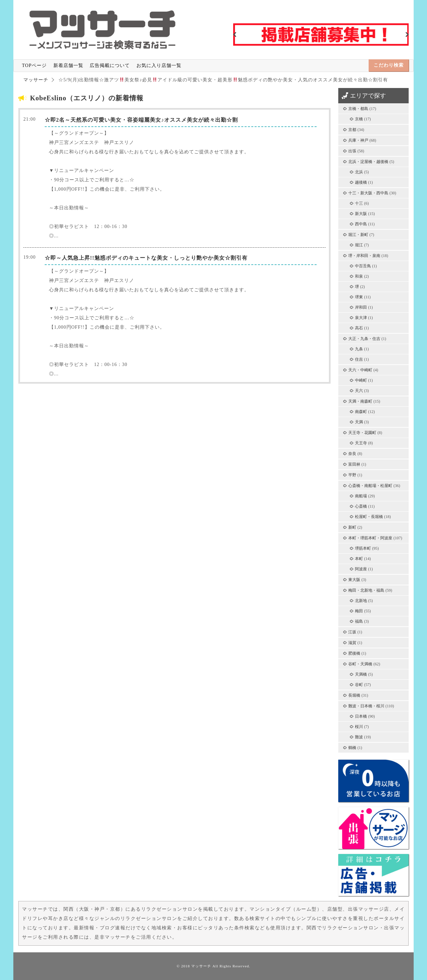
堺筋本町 (363, 548)
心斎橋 (361, 506)
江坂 (352, 632)
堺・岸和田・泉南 (364, 256)
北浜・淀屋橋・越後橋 (368, 162)
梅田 (359, 611)
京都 (352, 130)
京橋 (359, 119)
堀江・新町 (358, 235)
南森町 (361, 412)
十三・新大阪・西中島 (368, 193)
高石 (359, 328)
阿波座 (361, 569)
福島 (359, 621)
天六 (359, 391)
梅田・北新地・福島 (366, 590)
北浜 (359, 172)
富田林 (354, 464)
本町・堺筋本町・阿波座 (370, 538)
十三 (359, 203)
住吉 (359, 359)
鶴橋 (352, 748)
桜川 (359, 727)
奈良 (352, 454)
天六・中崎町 (360, 370)
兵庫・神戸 (358, 140)
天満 (359, 422)
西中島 (361, 224)
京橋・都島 (358, 109)
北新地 (361, 601)
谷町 (359, 685)
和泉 (359, 276)
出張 (352, 151)
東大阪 (354, 580)
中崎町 (361, 380)
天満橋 (361, 674)
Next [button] (407, 35)
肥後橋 (354, 653)
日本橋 (361, 716)
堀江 (359, 245)
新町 (352, 527)
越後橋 (361, 182)
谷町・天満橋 (360, 664)
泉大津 (361, 318)
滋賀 (352, 643)
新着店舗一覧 (68, 65)
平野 (352, 475)
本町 (359, 559)
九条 (359, 349)
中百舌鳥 (363, 266)
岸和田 (361, 307)
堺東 (359, 297)
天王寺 (361, 443)
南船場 (361, 496)
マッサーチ (201, 966)
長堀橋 (354, 695)
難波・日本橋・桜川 (366, 706)
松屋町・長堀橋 (369, 517)
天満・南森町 (360, 401)
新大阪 (361, 214)
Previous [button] (235, 35)
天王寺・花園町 (362, 433)
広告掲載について (110, 65)
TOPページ (34, 65)
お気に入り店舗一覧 (159, 65)
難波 (359, 737)
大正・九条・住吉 (364, 339)
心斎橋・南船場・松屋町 (370, 486)
